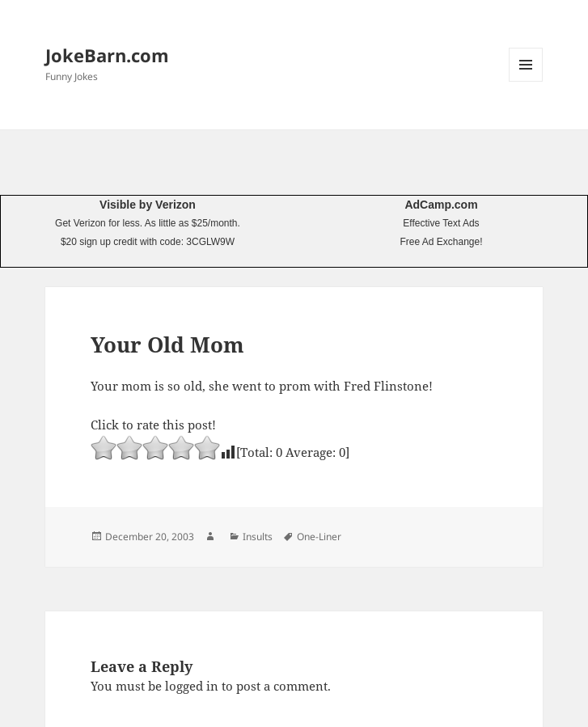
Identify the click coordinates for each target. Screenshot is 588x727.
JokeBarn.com (107, 55)
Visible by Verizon (148, 205)
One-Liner (319, 537)
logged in (192, 686)
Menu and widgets (526, 81)
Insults (258, 537)
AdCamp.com (441, 205)
